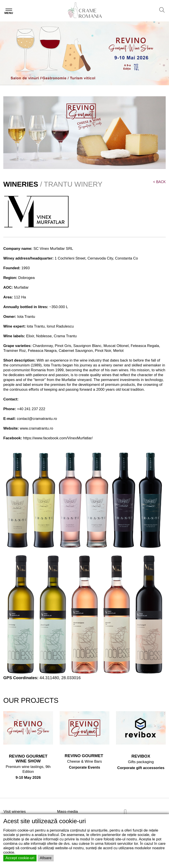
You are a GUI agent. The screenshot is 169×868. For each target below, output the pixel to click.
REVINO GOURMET (85, 756)
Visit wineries (15, 811)
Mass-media (68, 811)
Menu (9, 13)
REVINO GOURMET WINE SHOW (28, 759)
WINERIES (21, 184)
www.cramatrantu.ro (36, 428)
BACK (159, 182)
